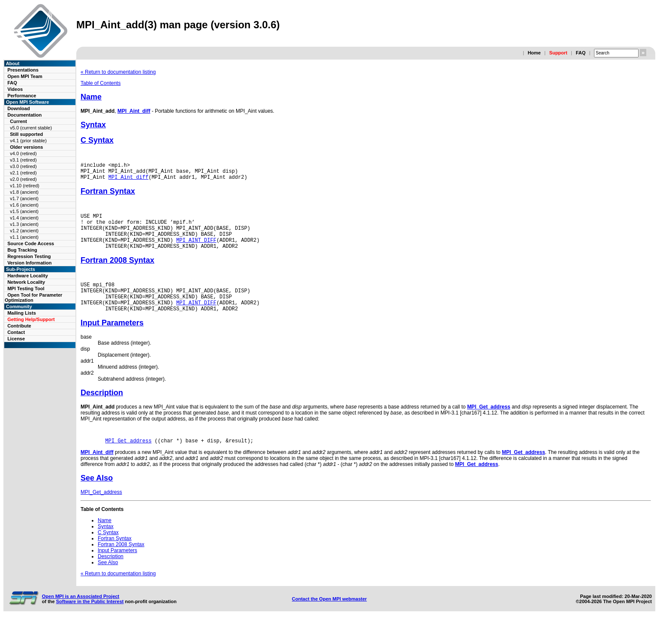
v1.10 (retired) (24, 186)
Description (102, 411)
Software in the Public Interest (90, 621)
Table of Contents (100, 83)
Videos (15, 89)
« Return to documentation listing (118, 72)
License (16, 339)
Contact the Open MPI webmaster (329, 618)
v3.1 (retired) (23, 160)
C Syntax (97, 140)
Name (91, 97)
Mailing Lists (22, 313)
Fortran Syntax (108, 195)
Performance (22, 96)
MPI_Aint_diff (134, 111)
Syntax (93, 125)
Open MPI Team (25, 76)
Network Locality (26, 282)
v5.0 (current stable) (31, 128)
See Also (97, 497)
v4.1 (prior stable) (28, 141)
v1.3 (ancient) (24, 224)
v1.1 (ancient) (24, 237)
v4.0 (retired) (23, 153)
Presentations (23, 70)
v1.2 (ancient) (24, 231)
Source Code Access (31, 243)
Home (534, 53)
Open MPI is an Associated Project (81, 616)
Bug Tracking (22, 250)
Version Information (29, 263)
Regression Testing (29, 256)
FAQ (581, 53)
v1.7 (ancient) (24, 198)
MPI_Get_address (489, 425)
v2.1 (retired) (23, 173)
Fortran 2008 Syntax (117, 272)
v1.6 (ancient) (24, 205)
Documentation (24, 115)
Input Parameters (112, 341)
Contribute (19, 326)
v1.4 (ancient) (24, 218)
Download (19, 108)
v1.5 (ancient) (24, 211)
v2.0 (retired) (23, 179)
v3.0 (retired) (23, 166)
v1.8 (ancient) (24, 192)
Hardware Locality (28, 276)
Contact (16, 332)
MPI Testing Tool (26, 288)
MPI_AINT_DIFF (196, 250)
